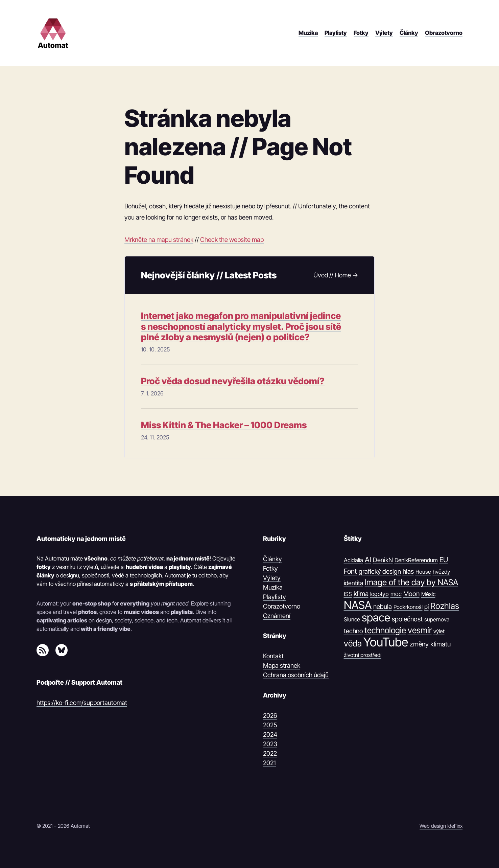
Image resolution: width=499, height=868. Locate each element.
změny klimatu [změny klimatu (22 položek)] (430, 644)
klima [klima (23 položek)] (361, 594)
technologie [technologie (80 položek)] (385, 630)
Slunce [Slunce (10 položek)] (352, 619)
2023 (270, 744)
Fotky (270, 568)
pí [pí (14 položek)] (426, 607)
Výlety (272, 578)
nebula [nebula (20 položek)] (383, 607)
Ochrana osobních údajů (296, 675)
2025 (270, 725)
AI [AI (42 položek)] (368, 559)
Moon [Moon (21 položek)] (411, 594)
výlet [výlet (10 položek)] (439, 631)
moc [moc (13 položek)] (396, 594)
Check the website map (232, 239)
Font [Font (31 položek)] (350, 571)
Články (272, 559)
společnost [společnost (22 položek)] (407, 619)
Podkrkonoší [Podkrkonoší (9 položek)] (408, 607)
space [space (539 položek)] (376, 618)
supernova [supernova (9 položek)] (437, 619)
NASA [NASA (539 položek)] (358, 605)
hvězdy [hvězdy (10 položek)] (441, 572)
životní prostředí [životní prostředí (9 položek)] (363, 655)
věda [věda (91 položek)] (353, 643)
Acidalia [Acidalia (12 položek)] (353, 560)
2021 (269, 763)
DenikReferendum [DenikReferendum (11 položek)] (416, 560)
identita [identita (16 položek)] (353, 583)
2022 (270, 753)
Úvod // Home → (336, 275)
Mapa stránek (282, 665)
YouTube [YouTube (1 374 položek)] (386, 642)
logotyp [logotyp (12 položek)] (379, 594)
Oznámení (277, 616)
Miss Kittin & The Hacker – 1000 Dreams (224, 425)
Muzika (273, 587)
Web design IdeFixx (441, 826)
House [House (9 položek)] (423, 572)
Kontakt (273, 656)
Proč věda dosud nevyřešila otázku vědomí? (233, 381)
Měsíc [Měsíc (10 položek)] (428, 594)
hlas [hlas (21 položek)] (408, 571)
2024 (270, 734)
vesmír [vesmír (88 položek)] (420, 630)
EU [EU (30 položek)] (444, 560)
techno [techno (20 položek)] (353, 631)
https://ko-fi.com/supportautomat (82, 703)
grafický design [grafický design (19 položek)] (380, 572)
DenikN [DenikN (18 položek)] (383, 560)
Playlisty (275, 597)
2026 (270, 715)
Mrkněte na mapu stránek (159, 239)
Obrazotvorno (282, 606)
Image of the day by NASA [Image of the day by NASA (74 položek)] (411, 582)
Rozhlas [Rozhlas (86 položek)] (445, 606)
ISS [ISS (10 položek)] (348, 594)
